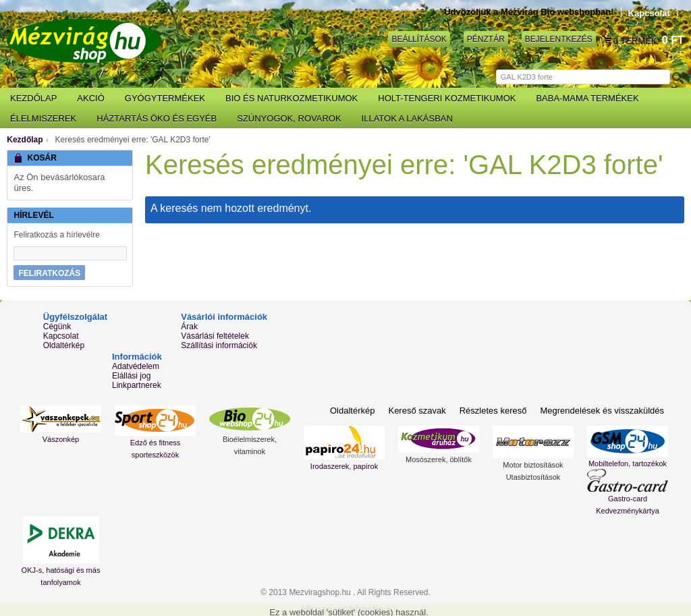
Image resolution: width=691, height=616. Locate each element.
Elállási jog (131, 376)
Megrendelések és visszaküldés (602, 411)
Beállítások (419, 39)
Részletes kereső (493, 411)
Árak (189, 327)
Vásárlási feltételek (215, 336)
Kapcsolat (649, 13)
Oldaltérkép (64, 345)
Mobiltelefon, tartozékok (628, 464)
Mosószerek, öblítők (439, 459)
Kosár (608, 40)
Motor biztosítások (533, 465)
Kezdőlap (25, 140)
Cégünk (57, 327)
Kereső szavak (417, 411)
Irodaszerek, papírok (344, 466)
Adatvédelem (136, 366)
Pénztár (486, 39)
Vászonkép (61, 439)
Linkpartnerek (137, 385)
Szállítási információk (219, 345)
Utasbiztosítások (533, 477)
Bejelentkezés (559, 39)
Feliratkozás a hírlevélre (56, 235)
